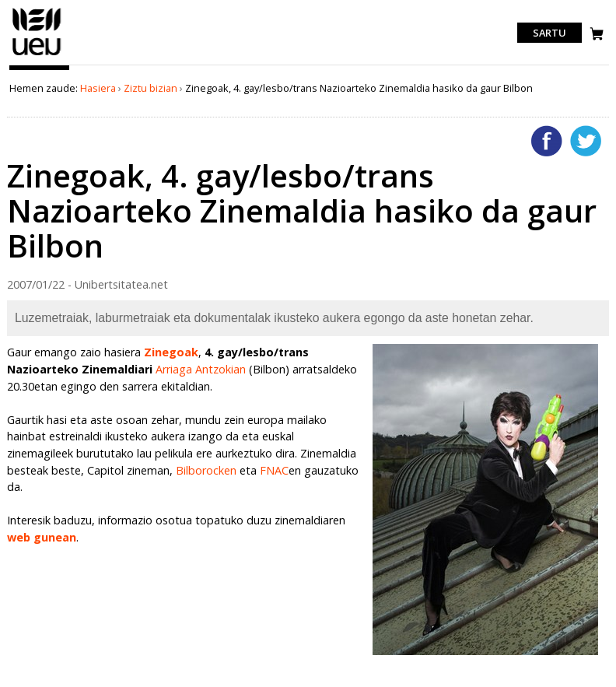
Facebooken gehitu (547, 141)
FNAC (274, 470)
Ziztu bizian (150, 88)
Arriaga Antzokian (201, 369)
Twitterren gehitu (586, 141)
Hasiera (98, 88)
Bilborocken (206, 470)
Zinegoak (171, 352)
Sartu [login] (549, 33)
